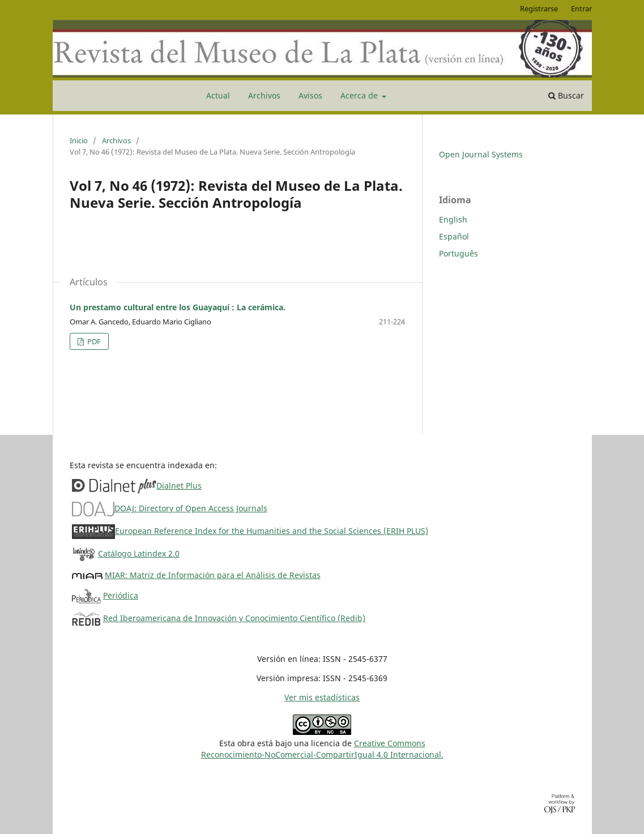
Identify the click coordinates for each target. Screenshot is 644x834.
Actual (218, 95)
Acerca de (360, 95)
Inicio (79, 140)
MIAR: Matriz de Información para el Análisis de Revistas (213, 575)
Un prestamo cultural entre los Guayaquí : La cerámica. (178, 307)
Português (459, 253)
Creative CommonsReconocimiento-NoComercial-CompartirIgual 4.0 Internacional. (322, 749)
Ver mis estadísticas (322, 697)
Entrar (581, 8)
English (453, 219)
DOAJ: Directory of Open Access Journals (191, 508)
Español (454, 236)
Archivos (264, 95)
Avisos (310, 95)
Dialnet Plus (179, 486)
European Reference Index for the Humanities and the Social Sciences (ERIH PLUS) (272, 531)
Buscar (566, 95)
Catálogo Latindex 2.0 (139, 553)
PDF (93, 341)
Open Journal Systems (481, 154)
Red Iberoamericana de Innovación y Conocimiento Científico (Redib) (234, 618)
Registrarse (539, 8)
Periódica (121, 595)
